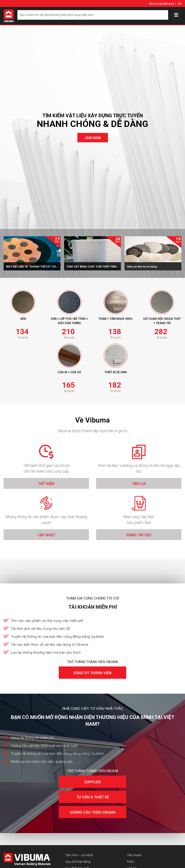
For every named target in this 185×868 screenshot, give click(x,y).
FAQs (131, 862)
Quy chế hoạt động (78, 862)
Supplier (93, 782)
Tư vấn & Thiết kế (93, 797)
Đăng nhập (156, 4)
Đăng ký (169, 4)
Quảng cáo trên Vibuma (93, 812)
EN (180, 4)
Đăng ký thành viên (93, 673)
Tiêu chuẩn (134, 855)
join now (93, 138)
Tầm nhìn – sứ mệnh (79, 855)
